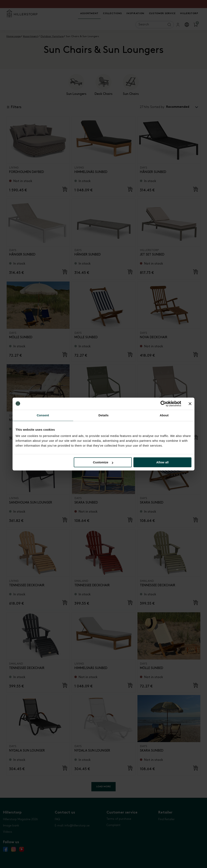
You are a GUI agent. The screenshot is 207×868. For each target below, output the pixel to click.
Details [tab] (103, 415)
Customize (103, 462)
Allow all (162, 462)
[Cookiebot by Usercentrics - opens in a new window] (163, 404)
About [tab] (164, 415)
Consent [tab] (43, 415)
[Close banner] (190, 404)
